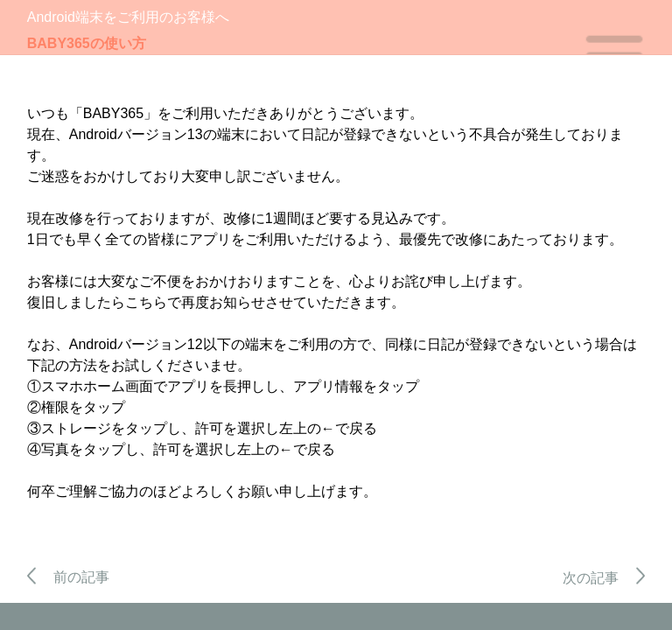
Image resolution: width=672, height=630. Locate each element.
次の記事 (604, 578)
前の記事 (69, 577)
